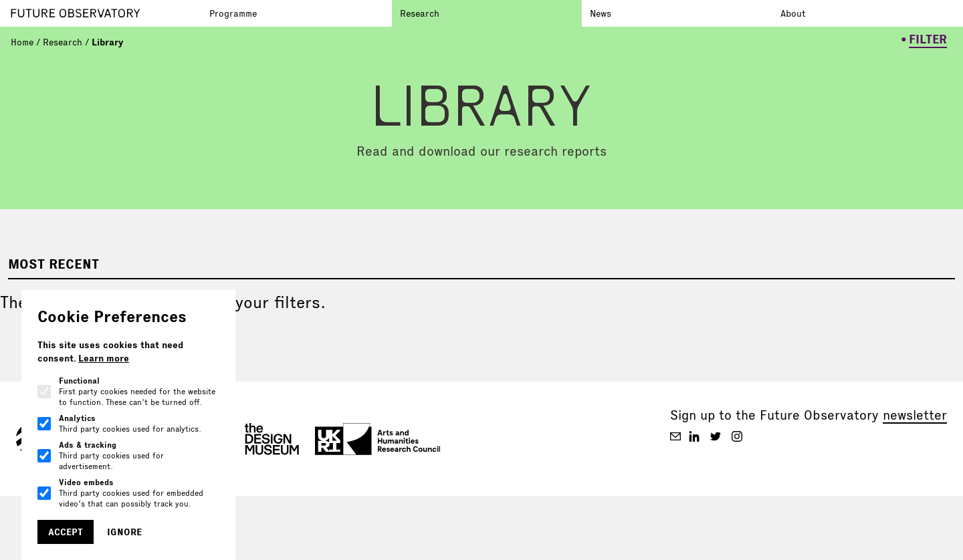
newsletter (915, 415)
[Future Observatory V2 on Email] (675, 436)
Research (420, 13)
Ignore (124, 532)
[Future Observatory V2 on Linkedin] (694, 436)
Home (22, 42)
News (601, 13)
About (793, 13)
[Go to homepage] (106, 13)
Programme (233, 13)
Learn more (104, 358)
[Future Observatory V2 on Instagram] (737, 436)
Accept (66, 532)
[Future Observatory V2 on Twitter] (716, 436)
